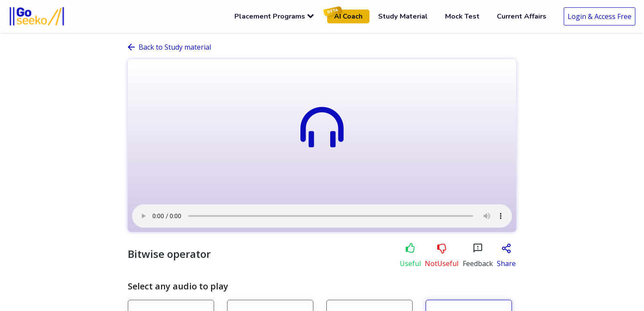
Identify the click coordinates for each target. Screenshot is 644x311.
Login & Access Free (600, 16)
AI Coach (345, 15)
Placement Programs (274, 16)
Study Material (403, 16)
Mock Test (462, 16)
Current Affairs (522, 16)
